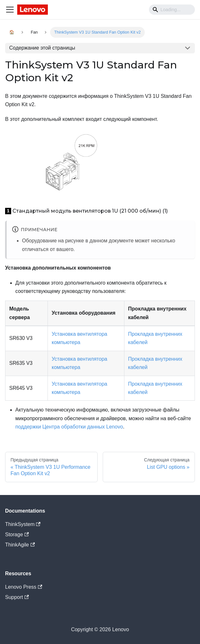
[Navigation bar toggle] (10, 10)
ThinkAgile (20, 545)
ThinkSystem (23, 524)
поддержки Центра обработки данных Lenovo (69, 427)
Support (17, 597)
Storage (17, 534)
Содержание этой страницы (42, 48)
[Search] (172, 10)
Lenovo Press (24, 587)
